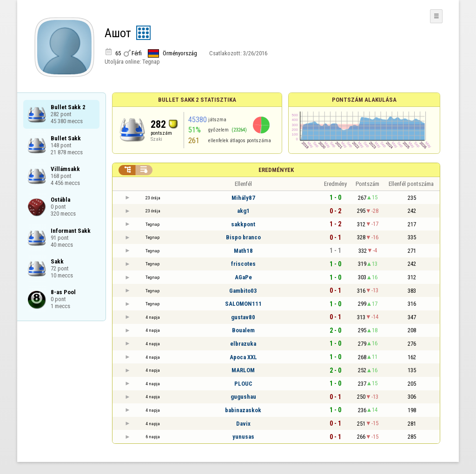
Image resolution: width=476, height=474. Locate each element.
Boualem (243, 330)
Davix (243, 424)
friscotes (243, 264)
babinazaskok (243, 410)
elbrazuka (243, 344)
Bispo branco (243, 237)
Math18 (243, 251)
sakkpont (243, 224)
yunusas (243, 437)
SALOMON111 (243, 304)
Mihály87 (243, 198)
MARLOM (243, 370)
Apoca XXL (243, 357)
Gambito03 (243, 291)
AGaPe (243, 277)
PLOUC (243, 384)
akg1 (243, 211)
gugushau (243, 397)
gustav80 (243, 317)
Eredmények (276, 170)
